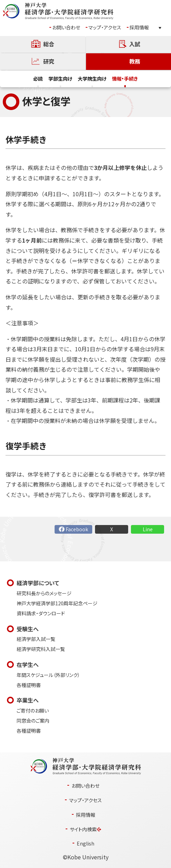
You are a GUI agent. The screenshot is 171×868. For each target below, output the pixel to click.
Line (148, 529)
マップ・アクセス (105, 28)
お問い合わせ (66, 28)
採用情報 (139, 28)
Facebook (77, 529)
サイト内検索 (83, 829)
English (85, 844)
